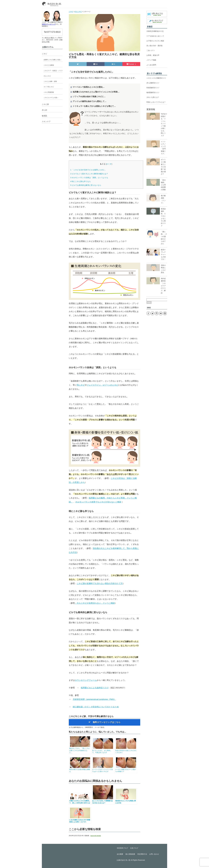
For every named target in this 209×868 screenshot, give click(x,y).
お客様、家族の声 (153, 55)
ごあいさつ (150, 50)
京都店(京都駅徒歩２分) (155, 31)
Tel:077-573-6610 (52, 32)
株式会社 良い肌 (124, 860)
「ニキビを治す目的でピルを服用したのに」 (88, 170)
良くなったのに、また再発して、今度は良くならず (103, 750)
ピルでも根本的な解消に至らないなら (86, 185)
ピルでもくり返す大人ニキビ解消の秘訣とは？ (89, 174)
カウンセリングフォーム (86, 680)
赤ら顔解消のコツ (153, 83)
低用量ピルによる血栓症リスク (95, 688)
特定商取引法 (142, 854)
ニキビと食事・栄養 (50, 81)
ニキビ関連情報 (49, 92)
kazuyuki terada (96, 836)
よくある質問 (151, 65)
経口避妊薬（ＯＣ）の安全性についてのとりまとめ (96, 707)
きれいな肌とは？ (153, 97)
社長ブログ (134, 848)
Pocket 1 (131, 64)
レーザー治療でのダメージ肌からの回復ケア (126, 769)
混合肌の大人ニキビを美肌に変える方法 (126, 801)
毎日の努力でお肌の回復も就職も (80, 769)
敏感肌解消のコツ (153, 92)
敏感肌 (44, 116)
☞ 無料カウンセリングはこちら (104, 722)
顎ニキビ (81, 385)
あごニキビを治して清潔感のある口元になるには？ (103, 801)
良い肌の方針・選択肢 (154, 46)
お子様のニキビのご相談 (155, 41)
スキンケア (46, 122)
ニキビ (44, 54)
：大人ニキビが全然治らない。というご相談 (95, 603)
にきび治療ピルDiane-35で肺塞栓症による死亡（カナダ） (80, 820)
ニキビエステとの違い (51, 98)
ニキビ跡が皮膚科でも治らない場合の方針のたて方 (100, 583)
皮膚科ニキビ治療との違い (52, 60)
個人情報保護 (130, 854)
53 (96, 64)
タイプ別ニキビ (49, 87)
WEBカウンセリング (49, 24)
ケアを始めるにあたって (155, 36)
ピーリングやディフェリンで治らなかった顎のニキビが (103, 769)
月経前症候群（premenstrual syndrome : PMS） (94, 699)
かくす (109, 164)
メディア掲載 (151, 60)
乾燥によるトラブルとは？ (156, 102)
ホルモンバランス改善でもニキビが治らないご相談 (98, 502)
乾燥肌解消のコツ (153, 88)
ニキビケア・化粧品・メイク (53, 71)
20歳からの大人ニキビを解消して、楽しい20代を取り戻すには (80, 801)
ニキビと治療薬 (49, 65)
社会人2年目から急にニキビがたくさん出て (126, 750)
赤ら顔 (44, 110)
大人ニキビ (47, 76)
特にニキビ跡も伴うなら (81, 181)
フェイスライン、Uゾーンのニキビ (103, 385)
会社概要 (120, 854)
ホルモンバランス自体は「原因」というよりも (89, 178)
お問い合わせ (154, 854)
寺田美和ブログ (122, 848)
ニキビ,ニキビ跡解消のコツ (156, 78)
